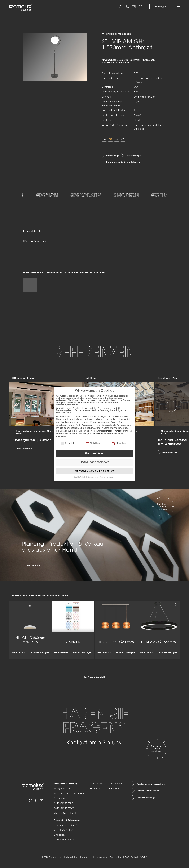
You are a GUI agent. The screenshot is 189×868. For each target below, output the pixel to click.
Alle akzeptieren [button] (94, 453)
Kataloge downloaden (148, 794)
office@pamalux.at (66, 816)
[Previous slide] (18, 409)
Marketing (119, 443)
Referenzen (117, 787)
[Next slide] (171, 409)
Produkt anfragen (40, 655)
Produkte (98, 787)
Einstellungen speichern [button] (94, 462)
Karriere (116, 792)
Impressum (102, 860)
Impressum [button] (111, 477)
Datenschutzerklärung (117, 431)
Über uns (98, 792)
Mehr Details (18, 655)
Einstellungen (99, 434)
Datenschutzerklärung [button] (96, 477)
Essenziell (68, 443)
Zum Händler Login (146, 801)
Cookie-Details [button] (80, 477)
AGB (127, 860)
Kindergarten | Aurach (32, 443)
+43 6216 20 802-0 (64, 806)
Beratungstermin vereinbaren (152, 787)
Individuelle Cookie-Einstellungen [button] (95, 471)
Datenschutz (116, 860)
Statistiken (93, 443)
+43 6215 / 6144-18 (65, 843)
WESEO (144, 860)
